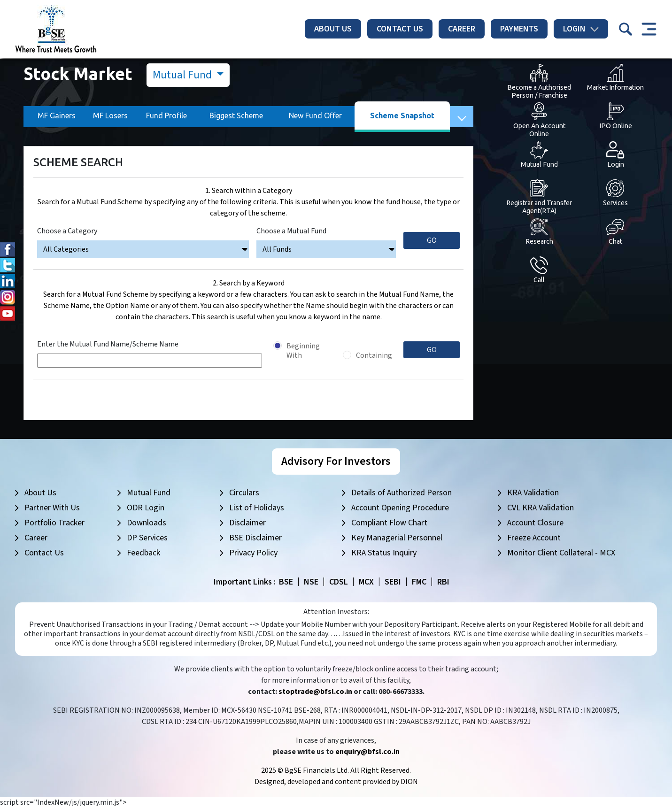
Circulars (244, 493)
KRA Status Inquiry (384, 553)
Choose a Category (67, 231)
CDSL (339, 582)
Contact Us (400, 29)
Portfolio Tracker (54, 523)
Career (462, 29)
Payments (519, 29)
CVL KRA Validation (541, 508)
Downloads (147, 523)
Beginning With (303, 351)
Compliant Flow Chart (389, 523)
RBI (443, 582)
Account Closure (535, 523)
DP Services (147, 538)
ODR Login (146, 508)
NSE (311, 582)
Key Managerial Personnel (397, 538)
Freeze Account (534, 538)
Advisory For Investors (336, 461)
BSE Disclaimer (255, 538)
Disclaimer (247, 523)
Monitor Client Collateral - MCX (561, 553)
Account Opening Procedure (400, 508)
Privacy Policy (253, 553)
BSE (286, 582)
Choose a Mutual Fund (291, 231)
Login (581, 29)
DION (409, 782)
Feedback (143, 553)
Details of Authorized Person (402, 493)
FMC (419, 582)
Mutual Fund (183, 75)
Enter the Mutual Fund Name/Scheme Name (108, 344)
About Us (333, 29)
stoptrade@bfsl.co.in (315, 692)
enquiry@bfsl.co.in (367, 752)
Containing (374, 355)
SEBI (393, 582)
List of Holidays (257, 508)
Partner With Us (52, 508)
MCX (366, 582)
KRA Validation (533, 493)
